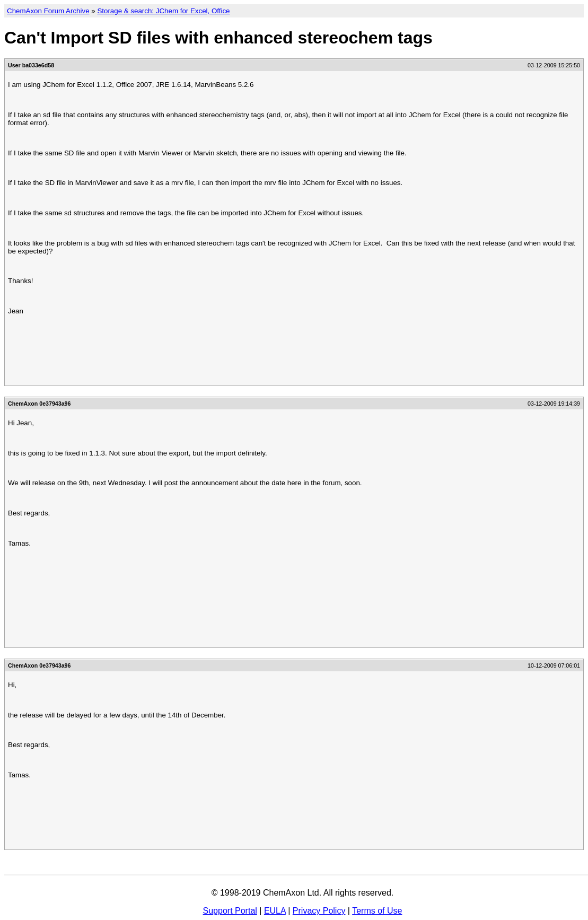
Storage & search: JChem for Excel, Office (163, 11)
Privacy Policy (319, 911)
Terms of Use (377, 911)
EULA (275, 911)
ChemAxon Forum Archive (48, 11)
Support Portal (230, 911)
